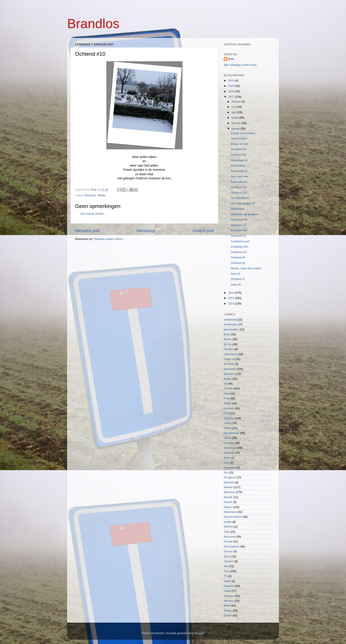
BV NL (228, 344)
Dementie (230, 369)
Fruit (227, 399)
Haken (228, 428)
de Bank (229, 364)
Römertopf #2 (239, 160)
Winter (102, 195)
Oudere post (203, 231)
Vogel (227, 591)
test (226, 566)
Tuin (226, 571)
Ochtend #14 (239, 187)
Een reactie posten (92, 214)
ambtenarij (230, 320)
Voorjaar (229, 596)
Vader (227, 581)
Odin (227, 532)
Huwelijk (229, 453)
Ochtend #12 (239, 225)
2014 (231, 304)
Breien (228, 339)
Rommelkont (232, 547)
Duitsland (230, 374)
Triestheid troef (240, 241)
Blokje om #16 (239, 144)
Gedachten (237, 209)
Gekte (228, 403)
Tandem (229, 561)
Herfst (228, 438)
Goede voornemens (243, 133)
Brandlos (93, 23)
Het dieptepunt (240, 198)
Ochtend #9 (238, 258)
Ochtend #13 (239, 193)
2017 (231, 97)
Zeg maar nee (239, 176)
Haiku (227, 423)
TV (226, 576)
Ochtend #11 (239, 236)
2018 (231, 91)
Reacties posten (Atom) (108, 239)
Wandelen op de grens (244, 214)
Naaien (228, 502)
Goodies (229, 408)
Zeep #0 (236, 285)
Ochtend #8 (238, 263)
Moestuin (90, 195)
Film (226, 394)
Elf (225, 384)
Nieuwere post (87, 231)
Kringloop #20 (239, 247)
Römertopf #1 (239, 171)
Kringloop (230, 477)
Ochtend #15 (239, 155)
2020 (231, 81)
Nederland (230, 512)
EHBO (228, 379)
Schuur (228, 551)
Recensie (230, 537)
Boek (227, 334)
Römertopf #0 (239, 220)
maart (235, 118)
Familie (228, 389)
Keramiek (230, 468)
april (234, 112)
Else (231, 59)
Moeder (228, 487)
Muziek (228, 497)
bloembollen (231, 330)
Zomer (228, 616)
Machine (229, 483)
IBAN (227, 458)
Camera (229, 349)
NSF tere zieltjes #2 (243, 204)
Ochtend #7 (238, 279)
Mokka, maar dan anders (246, 268)
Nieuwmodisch (233, 517)
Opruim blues (239, 139)
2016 (231, 293)
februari (237, 123)
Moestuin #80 (239, 230)
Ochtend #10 (239, 252)
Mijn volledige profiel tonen (240, 65)
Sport (227, 557)
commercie (231, 354)
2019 (231, 86)
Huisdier (229, 443)
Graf (227, 413)
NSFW (228, 527)
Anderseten (231, 325)
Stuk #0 (235, 274)
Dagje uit (229, 359)
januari (236, 129)
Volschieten (238, 166)
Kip (226, 473)
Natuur (228, 507)
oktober (237, 102)
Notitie (228, 522)
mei (234, 107)
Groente (229, 418)
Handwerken (232, 433)
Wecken (229, 601)
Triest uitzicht (239, 182)
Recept (228, 542)
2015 (231, 298)
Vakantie (229, 586)
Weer (227, 606)
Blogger (200, 633)
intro (227, 463)
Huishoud (230, 448)
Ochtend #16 (239, 149)
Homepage (146, 231)
